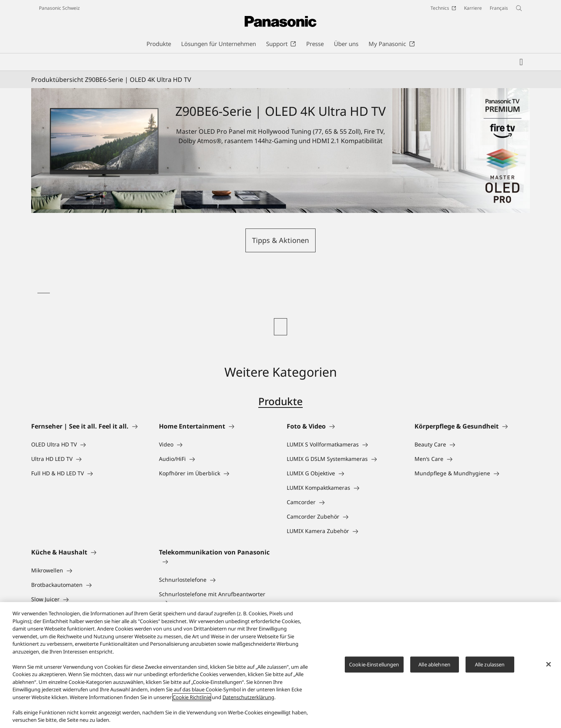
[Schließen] (549, 665)
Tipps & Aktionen (280, 240)
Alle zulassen (490, 665)
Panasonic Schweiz (59, 8)
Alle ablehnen (434, 665)
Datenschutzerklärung (248, 698)
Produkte (280, 401)
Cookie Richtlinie (192, 698)
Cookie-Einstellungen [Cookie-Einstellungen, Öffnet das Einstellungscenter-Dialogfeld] (374, 665)
